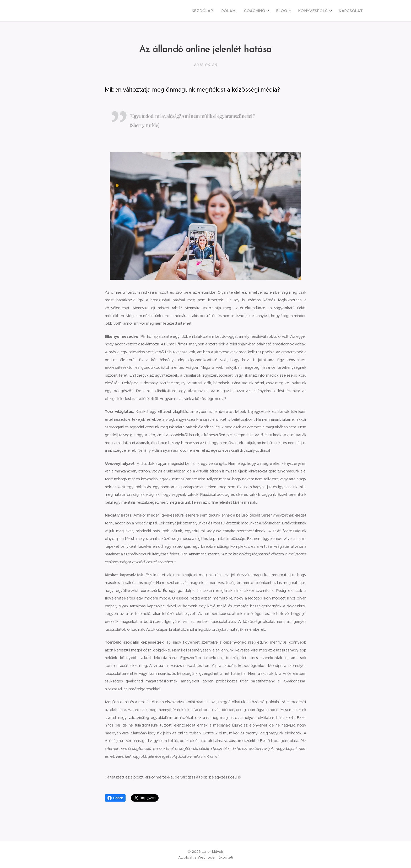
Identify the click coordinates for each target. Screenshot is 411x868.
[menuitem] (214, 11)
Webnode (206, 857)
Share (115, 798)
